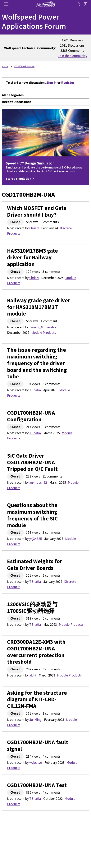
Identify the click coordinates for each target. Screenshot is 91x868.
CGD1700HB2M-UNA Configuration (31, 416)
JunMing (35, 720)
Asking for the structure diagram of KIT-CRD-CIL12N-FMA (37, 699)
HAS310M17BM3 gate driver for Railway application (32, 257)
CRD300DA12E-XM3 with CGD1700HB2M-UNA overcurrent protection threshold (36, 652)
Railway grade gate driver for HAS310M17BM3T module (39, 307)
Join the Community (72, 56)
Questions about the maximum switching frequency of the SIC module (32, 515)
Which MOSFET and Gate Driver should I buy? (37, 211)
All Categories (13, 95)
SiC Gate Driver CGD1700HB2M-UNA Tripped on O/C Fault (32, 462)
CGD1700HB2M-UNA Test (37, 785)
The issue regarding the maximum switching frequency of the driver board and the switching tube (37, 363)
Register (68, 83)
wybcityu (36, 762)
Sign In (51, 83)
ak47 (33, 675)
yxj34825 (36, 539)
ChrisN (34, 228)
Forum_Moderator (43, 327)
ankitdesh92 (38, 482)
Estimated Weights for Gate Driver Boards (35, 565)
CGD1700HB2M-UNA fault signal (38, 746)
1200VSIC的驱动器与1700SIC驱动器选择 (32, 608)
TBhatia (35, 390)
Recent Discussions (17, 102)
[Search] (79, 4)
